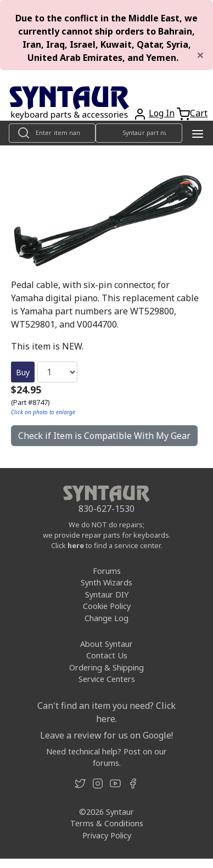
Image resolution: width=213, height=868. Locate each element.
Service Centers (107, 679)
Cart (199, 113)
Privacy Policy (107, 835)
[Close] (200, 55)
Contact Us (107, 655)
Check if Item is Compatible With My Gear (104, 436)
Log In (162, 113)
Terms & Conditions (107, 823)
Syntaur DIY (107, 594)
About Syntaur (107, 644)
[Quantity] (57, 372)
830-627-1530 (107, 509)
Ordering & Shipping (107, 667)
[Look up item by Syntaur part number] (139, 133)
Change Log (107, 618)
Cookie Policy (107, 606)
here (76, 545)
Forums (107, 571)
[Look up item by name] (52, 133)
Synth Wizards (107, 582)
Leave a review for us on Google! (107, 735)
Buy (23, 372)
